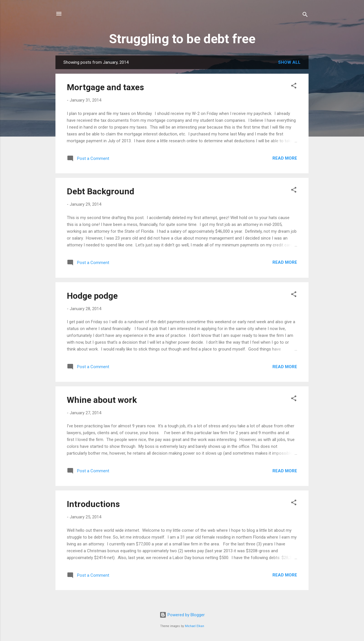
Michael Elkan (195, 626)
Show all (289, 62)
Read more (285, 158)
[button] (294, 87)
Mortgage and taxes (105, 87)
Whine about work (102, 400)
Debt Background (101, 191)
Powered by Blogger (182, 615)
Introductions (93, 504)
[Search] (305, 16)
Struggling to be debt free (182, 39)
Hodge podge (92, 296)
